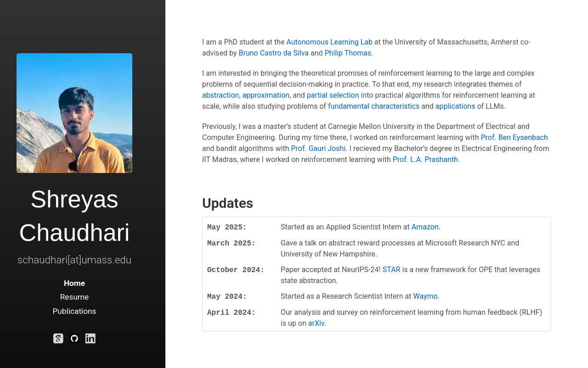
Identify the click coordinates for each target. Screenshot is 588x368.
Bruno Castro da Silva (274, 53)
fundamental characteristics (374, 106)
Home (74, 283)
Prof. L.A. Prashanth (425, 159)
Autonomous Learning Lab (329, 42)
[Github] (74, 341)
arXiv (316, 323)
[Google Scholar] (58, 341)
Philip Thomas (348, 53)
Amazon (425, 227)
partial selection (333, 95)
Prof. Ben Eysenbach (514, 137)
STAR (392, 270)
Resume (75, 297)
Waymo (426, 296)
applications (455, 106)
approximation (266, 95)
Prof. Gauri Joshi (318, 148)
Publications (74, 311)
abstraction (220, 95)
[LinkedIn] (90, 341)
